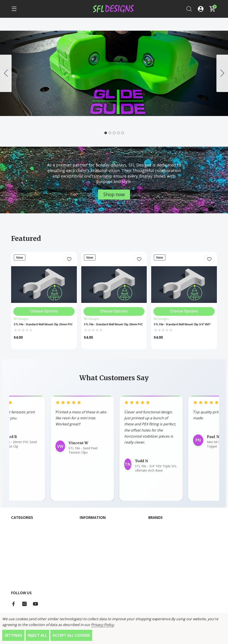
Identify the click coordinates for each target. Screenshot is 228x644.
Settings (13, 635)
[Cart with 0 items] (212, 9)
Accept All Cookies (71, 635)
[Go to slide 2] (222, 73)
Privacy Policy (102, 625)
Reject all (37, 635)
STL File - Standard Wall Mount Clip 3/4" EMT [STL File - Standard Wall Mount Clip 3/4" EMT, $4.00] (181, 327)
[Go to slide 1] (106, 133)
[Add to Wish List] (69, 259)
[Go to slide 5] (6, 73)
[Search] (189, 9)
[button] (114, 195)
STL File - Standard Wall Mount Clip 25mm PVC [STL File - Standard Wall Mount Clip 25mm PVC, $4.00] (41, 327)
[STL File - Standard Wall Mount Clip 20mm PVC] (114, 285)
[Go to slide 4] (118, 133)
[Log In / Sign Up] (201, 9)
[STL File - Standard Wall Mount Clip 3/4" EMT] (184, 285)
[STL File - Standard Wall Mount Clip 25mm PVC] (44, 285)
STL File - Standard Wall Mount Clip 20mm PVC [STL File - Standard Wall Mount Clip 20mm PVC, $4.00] (111, 327)
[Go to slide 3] (114, 133)
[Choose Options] (44, 310)
